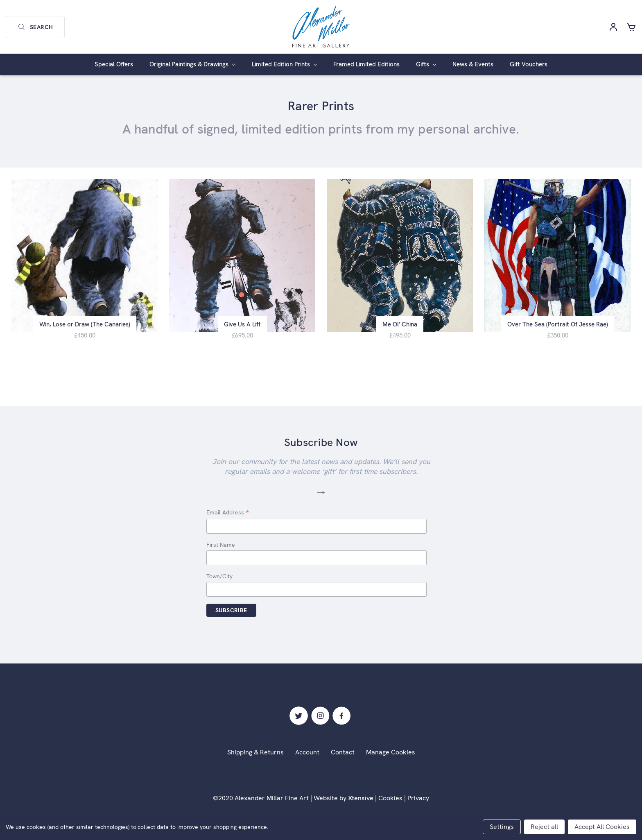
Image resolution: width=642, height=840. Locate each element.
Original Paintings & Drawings (192, 64)
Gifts (426, 64)
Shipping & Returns (255, 755)
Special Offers (114, 64)
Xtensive (361, 800)
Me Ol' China (400, 327)
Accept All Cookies (602, 827)
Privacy (418, 800)
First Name (221, 547)
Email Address (228, 515)
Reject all (544, 827)
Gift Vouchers (529, 64)
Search (35, 27)
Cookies (390, 800)
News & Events (473, 64)
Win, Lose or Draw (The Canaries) (85, 327)
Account (307, 755)
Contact (343, 755)
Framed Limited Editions (366, 64)
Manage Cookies (391, 755)
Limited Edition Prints (284, 64)
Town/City (219, 578)
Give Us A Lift (242, 327)
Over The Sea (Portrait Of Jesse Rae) (558, 327)
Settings (502, 827)
